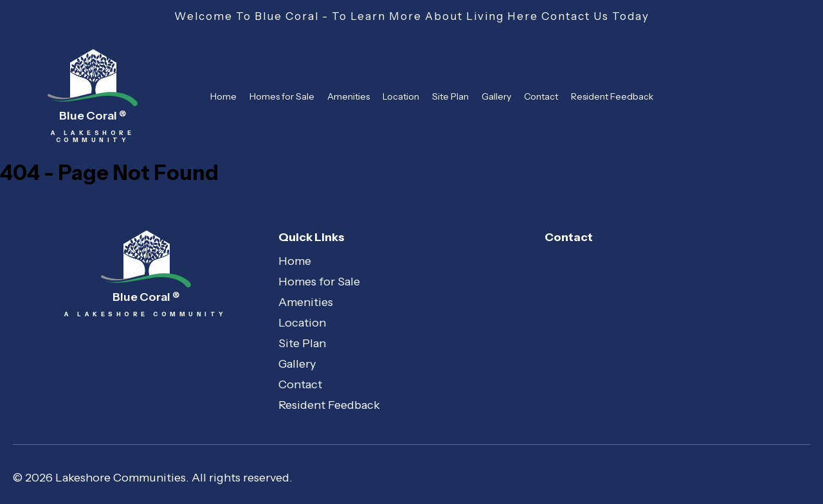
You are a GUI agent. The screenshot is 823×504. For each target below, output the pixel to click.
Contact (541, 96)
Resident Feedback (612, 96)
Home (223, 96)
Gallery (496, 96)
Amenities (348, 96)
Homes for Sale (282, 96)
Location (401, 96)
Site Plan (450, 96)
